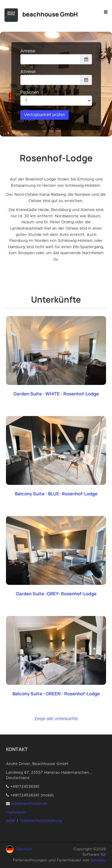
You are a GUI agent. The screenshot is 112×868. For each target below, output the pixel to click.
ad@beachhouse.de (29, 804)
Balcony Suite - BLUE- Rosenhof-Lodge (56, 494)
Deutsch (24, 849)
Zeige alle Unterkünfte (56, 719)
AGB (10, 821)
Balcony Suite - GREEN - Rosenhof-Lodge (56, 694)
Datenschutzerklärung (41, 821)
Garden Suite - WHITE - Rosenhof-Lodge (56, 394)
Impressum (16, 812)
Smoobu (98, 860)
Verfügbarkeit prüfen (45, 115)
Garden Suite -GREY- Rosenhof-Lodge (56, 594)
